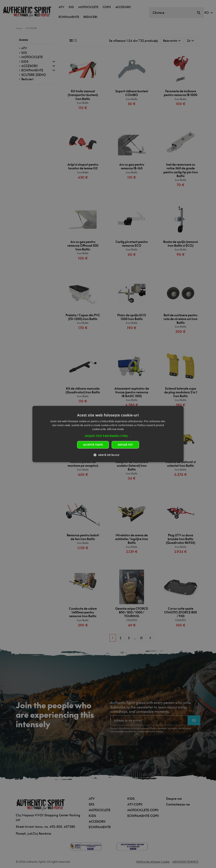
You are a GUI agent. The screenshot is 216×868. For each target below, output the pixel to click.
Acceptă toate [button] (93, 445)
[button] (108, 436)
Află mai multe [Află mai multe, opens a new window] (115, 429)
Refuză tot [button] (125, 445)
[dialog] (108, 434)
